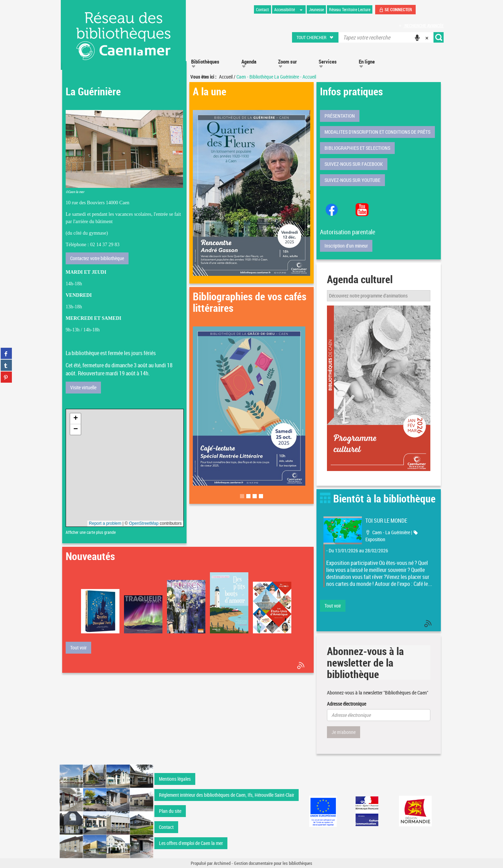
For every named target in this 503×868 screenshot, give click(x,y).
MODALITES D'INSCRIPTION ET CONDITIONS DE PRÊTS (377, 132)
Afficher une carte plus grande (91, 532)
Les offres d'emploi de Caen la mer (191, 843)
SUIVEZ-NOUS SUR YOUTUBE (352, 180)
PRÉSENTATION (340, 116)
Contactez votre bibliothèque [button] (97, 258)
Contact (166, 827)
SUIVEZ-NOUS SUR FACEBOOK (354, 164)
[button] (316, 37)
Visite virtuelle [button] (83, 387)
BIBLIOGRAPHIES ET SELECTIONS (357, 148)
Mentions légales (175, 779)
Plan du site (170, 811)
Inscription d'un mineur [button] (346, 246)
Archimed (222, 863)
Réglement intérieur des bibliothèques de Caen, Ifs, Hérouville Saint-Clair (227, 795)
